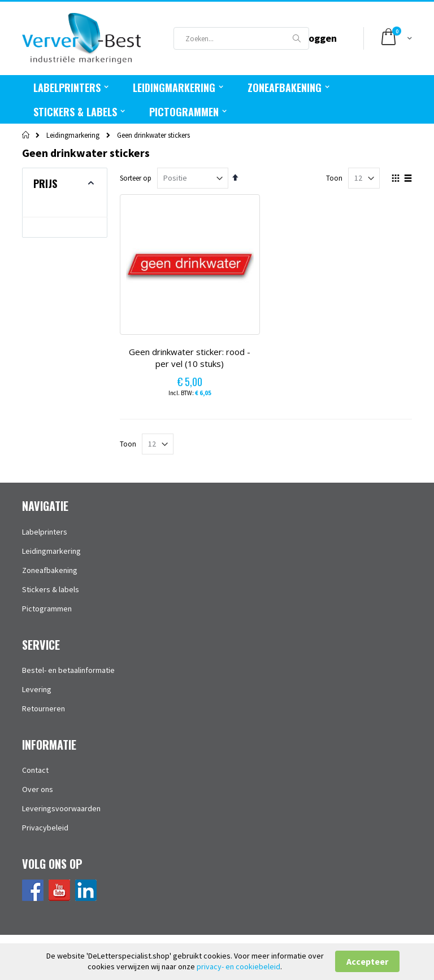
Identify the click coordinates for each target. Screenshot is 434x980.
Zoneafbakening (50, 570)
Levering (37, 689)
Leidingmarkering (73, 135)
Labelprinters (45, 532)
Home (26, 135)
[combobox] (241, 38)
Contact (35, 770)
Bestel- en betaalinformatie (68, 670)
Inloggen (317, 38)
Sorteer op (136, 178)
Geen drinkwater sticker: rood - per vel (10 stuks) (190, 358)
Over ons (38, 789)
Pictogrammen (47, 609)
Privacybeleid (45, 828)
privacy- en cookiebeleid (238, 966)
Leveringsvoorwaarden (61, 808)
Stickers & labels (51, 589)
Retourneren (44, 708)
